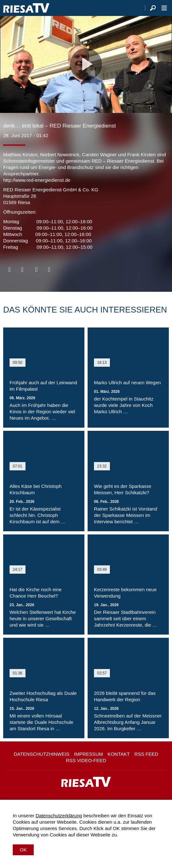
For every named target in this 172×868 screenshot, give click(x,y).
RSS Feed (146, 754)
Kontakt (119, 754)
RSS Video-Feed (86, 760)
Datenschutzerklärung (59, 816)
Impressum (88, 754)
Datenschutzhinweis (42, 754)
